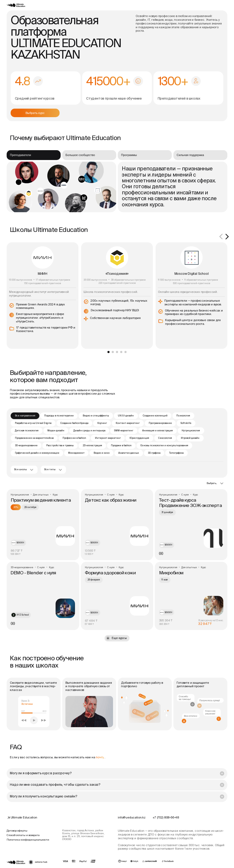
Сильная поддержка (190, 155)
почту (100, 757)
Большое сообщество (80, 155)
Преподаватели (20, 155)
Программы (129, 155)
